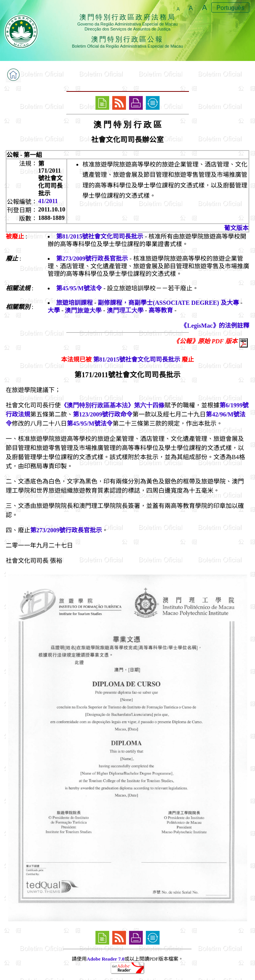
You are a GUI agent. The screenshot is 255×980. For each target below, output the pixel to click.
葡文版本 (236, 228)
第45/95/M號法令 (79, 288)
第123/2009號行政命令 (103, 414)
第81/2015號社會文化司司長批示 (100, 236)
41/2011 (48, 201)
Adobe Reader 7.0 (106, 959)
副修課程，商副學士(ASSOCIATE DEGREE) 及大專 (168, 303)
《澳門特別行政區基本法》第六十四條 (113, 405)
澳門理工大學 (125, 310)
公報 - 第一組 (24, 155)
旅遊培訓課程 (74, 303)
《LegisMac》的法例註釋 (215, 326)
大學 (54, 310)
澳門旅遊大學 (83, 310)
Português (230, 8)
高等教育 (161, 310)
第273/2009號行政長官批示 (92, 259)
